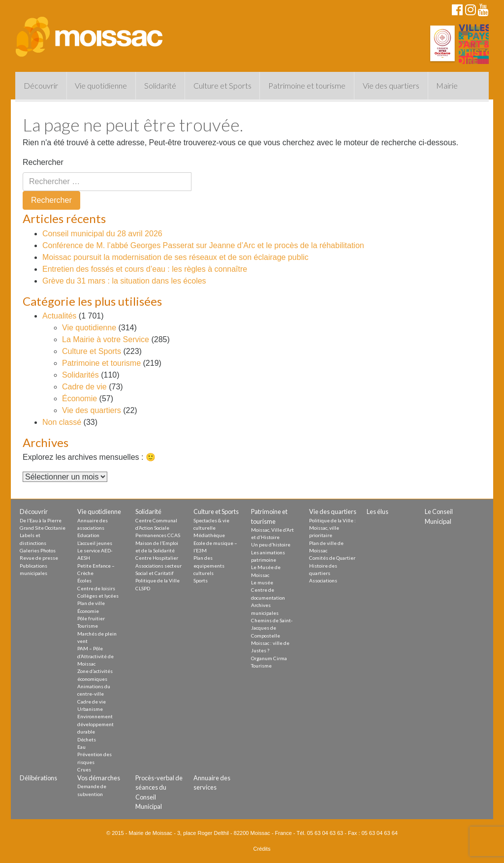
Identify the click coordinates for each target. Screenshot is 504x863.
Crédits (262, 849)
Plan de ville (91, 603)
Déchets (87, 739)
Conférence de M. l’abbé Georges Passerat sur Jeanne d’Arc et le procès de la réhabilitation (203, 245)
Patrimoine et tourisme (307, 85)
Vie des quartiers (391, 85)
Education (88, 535)
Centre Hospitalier (157, 558)
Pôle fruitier (91, 618)
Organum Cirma (269, 658)
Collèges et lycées (98, 596)
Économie (79, 399)
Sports (201, 580)
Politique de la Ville (157, 580)
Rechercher (43, 162)
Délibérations (38, 778)
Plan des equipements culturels (209, 565)
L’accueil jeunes (95, 543)
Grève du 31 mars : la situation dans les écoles (124, 281)
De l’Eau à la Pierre (41, 520)
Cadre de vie (84, 387)
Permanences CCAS (158, 535)
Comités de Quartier (332, 558)
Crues (84, 769)
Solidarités (80, 375)
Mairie (447, 85)
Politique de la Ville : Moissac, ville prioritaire (332, 528)
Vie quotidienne (101, 85)
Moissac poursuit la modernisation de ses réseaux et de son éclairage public (175, 257)
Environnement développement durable (95, 724)
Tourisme (88, 626)
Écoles (84, 580)
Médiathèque (209, 535)
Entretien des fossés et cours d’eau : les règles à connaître (145, 269)
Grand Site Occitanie (43, 528)
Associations (323, 580)
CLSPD (143, 588)
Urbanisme (90, 709)
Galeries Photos (38, 550)
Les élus (378, 511)
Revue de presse (39, 558)
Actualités (59, 316)
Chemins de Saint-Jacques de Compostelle (272, 628)
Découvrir (41, 85)
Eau (81, 747)
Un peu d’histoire (271, 544)
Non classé (62, 422)
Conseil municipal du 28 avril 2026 (102, 234)
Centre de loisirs (96, 588)
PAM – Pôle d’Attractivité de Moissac (95, 656)
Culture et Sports (222, 85)
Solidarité (160, 85)
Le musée (262, 582)
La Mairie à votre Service (106, 339)
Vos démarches (99, 778)
